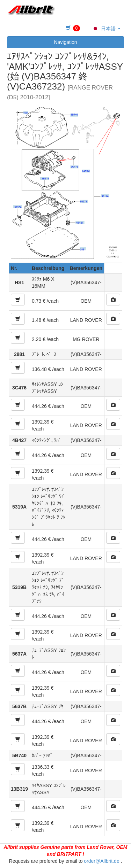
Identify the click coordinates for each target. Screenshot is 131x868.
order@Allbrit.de (101, 861)
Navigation (65, 42)
